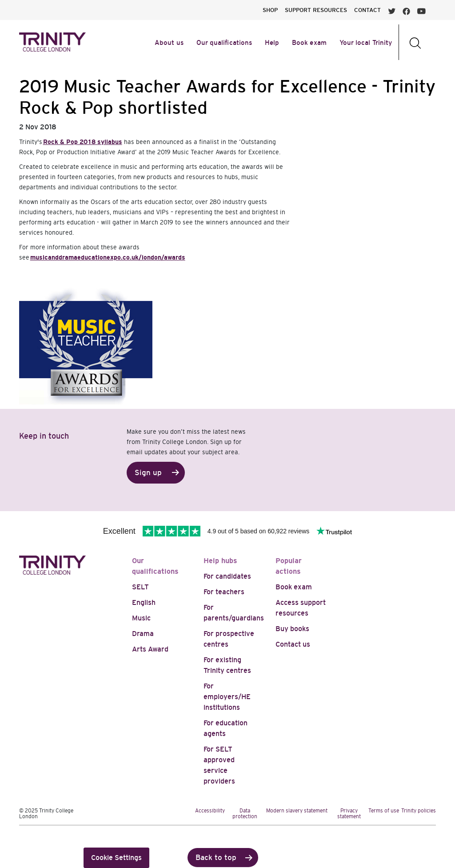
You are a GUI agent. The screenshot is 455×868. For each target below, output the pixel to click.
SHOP (270, 10)
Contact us (293, 644)
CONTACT (367, 10)
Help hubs (220, 561)
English (144, 602)
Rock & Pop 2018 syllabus (83, 142)
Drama (143, 634)
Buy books (292, 629)
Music (141, 618)
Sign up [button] (148, 473)
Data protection (245, 814)
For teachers (224, 592)
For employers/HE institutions (227, 697)
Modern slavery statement (297, 811)
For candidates (227, 576)
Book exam (294, 587)
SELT (140, 587)
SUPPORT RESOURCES (316, 10)
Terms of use (384, 811)
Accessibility (210, 811)
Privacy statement (349, 814)
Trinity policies (419, 811)
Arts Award (150, 649)
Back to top (216, 858)
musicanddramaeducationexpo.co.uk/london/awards (108, 257)
